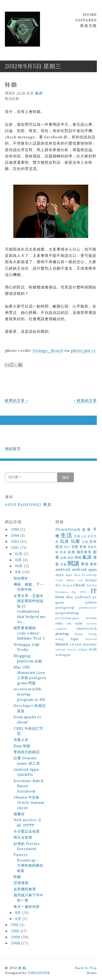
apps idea (73, 575)
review (91, 618)
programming (67, 613)
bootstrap (89, 575)
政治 (59, 547)
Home (90, 14)
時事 (63, 552)
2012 (16, 548)
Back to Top (86, 968)
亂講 (39, 93)
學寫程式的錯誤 (27, 752)
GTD (83, 592)
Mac (70, 597)
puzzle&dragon (67, 618)
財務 (72, 552)
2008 (16, 943)
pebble (91, 602)
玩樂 (76, 541)
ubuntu (62, 644)
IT (94, 591)
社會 (85, 542)
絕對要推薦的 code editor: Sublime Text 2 (29, 633)
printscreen (88, 608)
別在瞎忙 (21, 578)
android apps (84, 569)
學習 (85, 564)
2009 (16, 937)
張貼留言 (13, 449)
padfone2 (83, 597)
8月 (19, 913)
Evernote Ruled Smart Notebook (28, 786)
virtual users (66, 649)
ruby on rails (69, 623)
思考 (93, 542)
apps (60, 575)
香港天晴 (88, 26)
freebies (62, 592)
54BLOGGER (39, 973)
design (91, 580)
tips (75, 639)
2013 (16, 541)
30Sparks (86, 20)
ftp (74, 592)
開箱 (78, 557)
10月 (20, 566)
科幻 (67, 547)
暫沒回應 (12, 99)
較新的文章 (87, 400)
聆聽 (11, 85)
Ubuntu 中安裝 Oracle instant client (29, 803)
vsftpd (82, 649)
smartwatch (87, 628)
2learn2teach (68, 529)
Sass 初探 (22, 746)
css (80, 580)
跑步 (71, 558)
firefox (92, 585)
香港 (83, 547)
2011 (15, 925)
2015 (16, 529)
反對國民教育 (25, 889)
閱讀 (73, 563)
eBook (79, 585)
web (93, 649)
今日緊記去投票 (27, 831)
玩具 (65, 541)
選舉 (93, 564)
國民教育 (84, 552)
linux (60, 597)
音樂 (75, 547)
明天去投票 (23, 837)
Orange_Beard (48, 350)
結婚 (63, 558)
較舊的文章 (15, 400)
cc (94, 350)
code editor (65, 580)
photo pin (81, 350)
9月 (19, 572)
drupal (68, 585)
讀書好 (19, 814)
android (63, 569)
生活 (30, 93)
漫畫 (63, 564)
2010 (16, 931)
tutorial (91, 639)
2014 (16, 535)
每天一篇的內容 (27, 907)
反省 (87, 529)
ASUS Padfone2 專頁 (28, 505)
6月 (19, 919)
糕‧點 (22, 968)
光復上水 (21, 740)
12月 (19, 554)
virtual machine (84, 644)
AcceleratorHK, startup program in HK (29, 694)
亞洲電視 (21, 883)
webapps (63, 655)
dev (58, 585)
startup (62, 634)
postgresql (65, 607)
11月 (19, 560)
